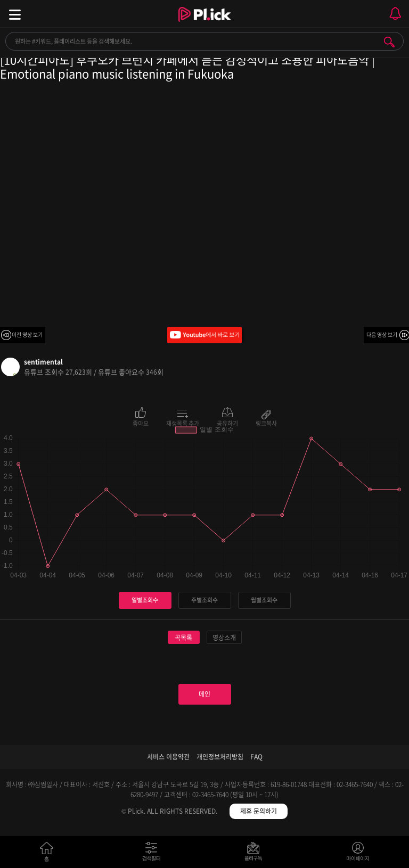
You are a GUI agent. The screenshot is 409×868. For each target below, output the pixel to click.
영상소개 (224, 638)
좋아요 (141, 423)
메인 (204, 694)
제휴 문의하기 (259, 811)
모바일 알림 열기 (395, 14)
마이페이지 (358, 854)
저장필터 (256, 854)
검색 (389, 42)
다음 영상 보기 (382, 334)
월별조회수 (264, 600)
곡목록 (183, 638)
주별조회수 (204, 600)
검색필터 (154, 854)
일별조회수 (145, 600)
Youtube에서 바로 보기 (204, 335)
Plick (205, 24)
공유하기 (227, 423)
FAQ (256, 757)
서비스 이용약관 (168, 757)
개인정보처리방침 (220, 757)
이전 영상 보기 (27, 334)
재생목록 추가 (183, 423)
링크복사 (266, 423)
